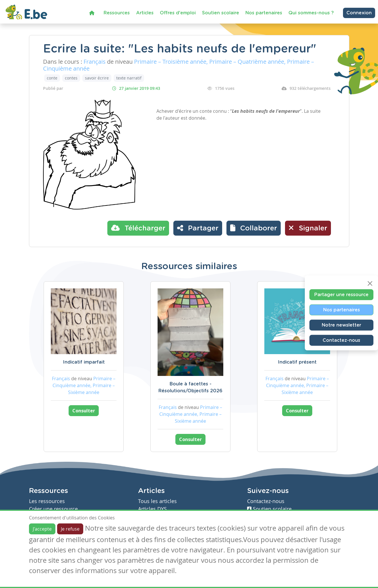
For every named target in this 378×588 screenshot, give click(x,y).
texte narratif (129, 78)
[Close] (370, 283)
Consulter (84, 411)
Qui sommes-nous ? (311, 13)
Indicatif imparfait (84, 362)
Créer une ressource (53, 509)
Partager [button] (198, 228)
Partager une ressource (341, 294)
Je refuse (70, 529)
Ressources (117, 13)
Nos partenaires (264, 13)
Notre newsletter (341, 325)
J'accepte (42, 529)
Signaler (308, 228)
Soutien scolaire (221, 13)
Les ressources (47, 501)
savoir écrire (97, 78)
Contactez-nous (341, 340)
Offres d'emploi (178, 13)
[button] (254, 228)
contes (71, 78)
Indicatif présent (297, 362)
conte (52, 78)
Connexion (359, 13)
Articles (145, 13)
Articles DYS (152, 509)
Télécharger (138, 228)
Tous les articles (157, 501)
